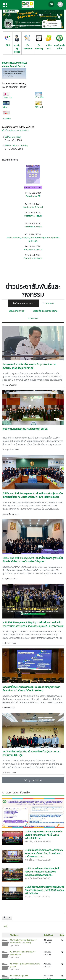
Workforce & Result (33, 249)
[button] (6, 19)
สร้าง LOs (39, 97)
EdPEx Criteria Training (17, 146)
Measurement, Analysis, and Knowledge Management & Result (33, 239)
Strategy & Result (33, 216)
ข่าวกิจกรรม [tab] (48, 303)
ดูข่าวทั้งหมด (33, 780)
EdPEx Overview (13, 137)
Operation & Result (33, 258)
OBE (5, 107)
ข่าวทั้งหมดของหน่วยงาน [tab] (23, 303)
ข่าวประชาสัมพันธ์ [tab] (16, 311)
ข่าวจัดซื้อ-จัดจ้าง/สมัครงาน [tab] (45, 311)
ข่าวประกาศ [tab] (33, 318)
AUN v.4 (39, 107)
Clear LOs (7, 98)
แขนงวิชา (7, 118)
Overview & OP (33, 196)
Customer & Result (33, 227)
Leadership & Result (33, 207)
